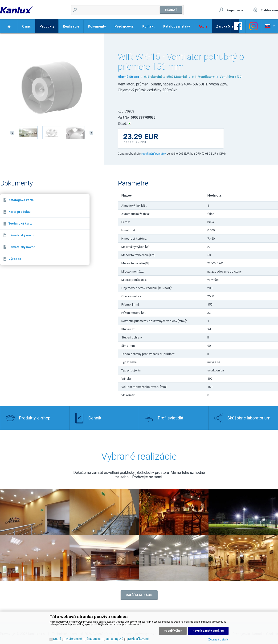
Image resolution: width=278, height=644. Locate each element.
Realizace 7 (174, 558)
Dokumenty (97, 26)
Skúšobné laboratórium (249, 418)
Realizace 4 (243, 512)
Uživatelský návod (22, 247)
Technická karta (20, 223)
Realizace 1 (104, 512)
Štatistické (94, 639)
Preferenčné (74, 639)
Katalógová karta (21, 200)
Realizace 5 (35, 558)
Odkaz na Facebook (238, 26)
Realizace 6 (104, 558)
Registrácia (235, 10)
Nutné (57, 639)
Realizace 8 (243, 558)
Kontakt (148, 26)
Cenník (95, 418)
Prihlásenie (269, 10)
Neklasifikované (138, 639)
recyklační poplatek (154, 154)
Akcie (203, 26)
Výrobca (15, 259)
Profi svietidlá (170, 418)
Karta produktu (20, 212)
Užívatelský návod (22, 235)
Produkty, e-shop (35, 418)
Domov (9, 26)
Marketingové (114, 639)
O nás (27, 26)
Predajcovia (124, 26)
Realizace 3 (174, 512)
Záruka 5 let (225, 26)
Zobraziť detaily (218, 640)
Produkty (47, 26)
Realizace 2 (35, 512)
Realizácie (71, 26)
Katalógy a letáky (177, 26)
